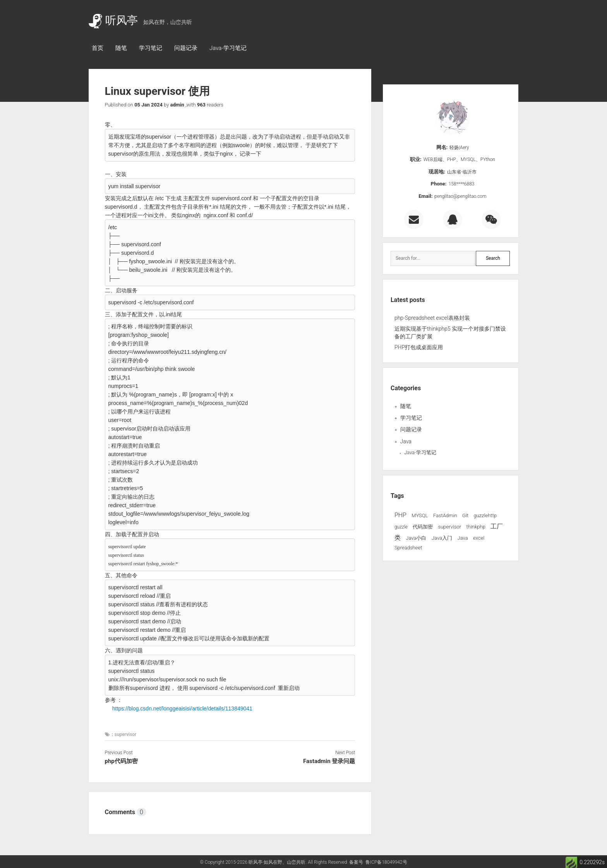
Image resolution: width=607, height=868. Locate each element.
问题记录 (186, 48)
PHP (400, 515)
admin (177, 105)
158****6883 (462, 184)
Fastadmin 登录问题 (329, 761)
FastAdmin (445, 515)
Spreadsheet (408, 548)
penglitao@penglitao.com (460, 196)
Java (406, 441)
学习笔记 (151, 48)
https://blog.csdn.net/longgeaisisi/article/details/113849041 (182, 708)
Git (465, 515)
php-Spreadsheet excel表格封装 (432, 318)
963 (201, 105)
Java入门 (442, 538)
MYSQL (420, 515)
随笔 (121, 48)
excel (479, 538)
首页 (98, 48)
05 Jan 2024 (148, 105)
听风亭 (113, 20)
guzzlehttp (485, 515)
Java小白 (416, 538)
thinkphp (476, 527)
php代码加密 (121, 761)
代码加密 (423, 527)
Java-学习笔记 (228, 48)
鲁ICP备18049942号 (386, 862)
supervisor (450, 527)
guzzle (401, 527)
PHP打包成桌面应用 (419, 347)
